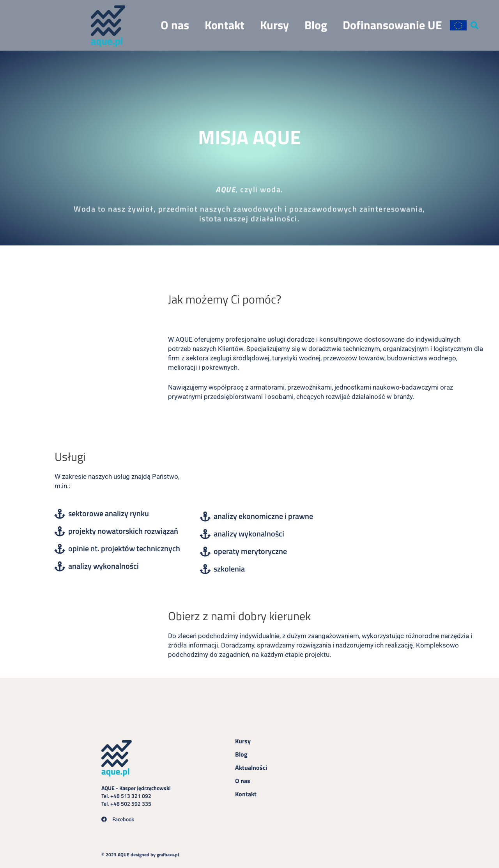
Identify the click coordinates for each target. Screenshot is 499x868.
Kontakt (225, 24)
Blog (317, 24)
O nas (176, 24)
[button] (475, 25)
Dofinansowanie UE (393, 24)
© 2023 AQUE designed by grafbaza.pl (146, 852)
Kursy (275, 24)
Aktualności (251, 766)
